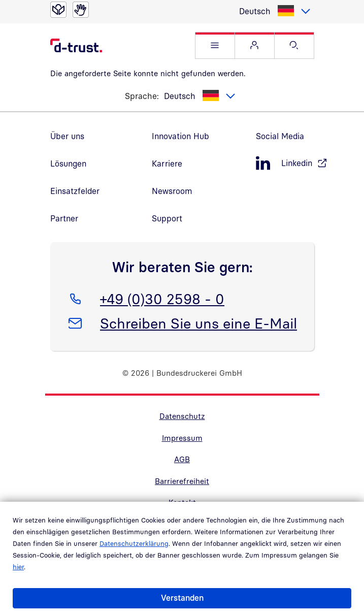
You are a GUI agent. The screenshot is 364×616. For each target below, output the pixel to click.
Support (167, 218)
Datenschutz (182, 416)
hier (18, 567)
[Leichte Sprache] (58, 10)
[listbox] (274, 11)
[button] (215, 45)
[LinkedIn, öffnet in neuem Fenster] (285, 163)
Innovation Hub (180, 136)
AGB (182, 459)
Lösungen (68, 164)
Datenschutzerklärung (134, 543)
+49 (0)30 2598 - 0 (162, 297)
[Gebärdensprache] (81, 10)
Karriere (167, 164)
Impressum (182, 438)
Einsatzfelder (75, 191)
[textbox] (274, 11)
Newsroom (172, 191)
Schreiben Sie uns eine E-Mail (198, 321)
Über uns (67, 136)
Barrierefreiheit (182, 481)
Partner (64, 218)
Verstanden (182, 598)
